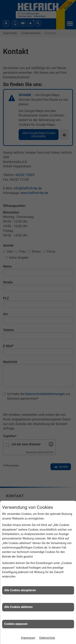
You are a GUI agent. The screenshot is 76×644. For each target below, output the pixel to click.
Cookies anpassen (16, 624)
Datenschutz (47, 638)
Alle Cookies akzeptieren (20, 590)
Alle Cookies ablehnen (18, 607)
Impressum (28, 638)
